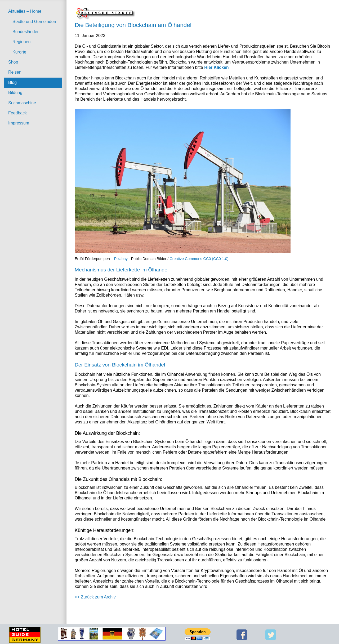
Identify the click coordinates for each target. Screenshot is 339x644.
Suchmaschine (22, 103)
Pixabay (121, 259)
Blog (12, 82)
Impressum (19, 123)
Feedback (17, 113)
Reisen (15, 72)
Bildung (15, 93)
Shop (13, 62)
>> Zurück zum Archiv (95, 597)
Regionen (22, 42)
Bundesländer (26, 32)
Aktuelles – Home (25, 11)
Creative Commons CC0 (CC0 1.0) (199, 259)
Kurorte (19, 52)
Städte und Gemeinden (34, 22)
